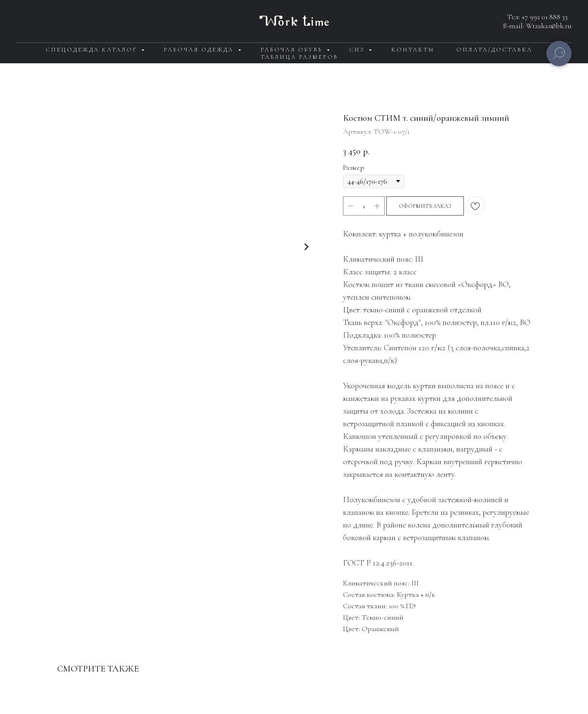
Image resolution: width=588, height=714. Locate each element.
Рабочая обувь (293, 50)
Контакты (413, 50)
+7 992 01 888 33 (545, 17)
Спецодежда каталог (92, 50)
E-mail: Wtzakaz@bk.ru (537, 26)
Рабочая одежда (200, 50)
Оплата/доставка (494, 50)
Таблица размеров (299, 57)
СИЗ (358, 50)
